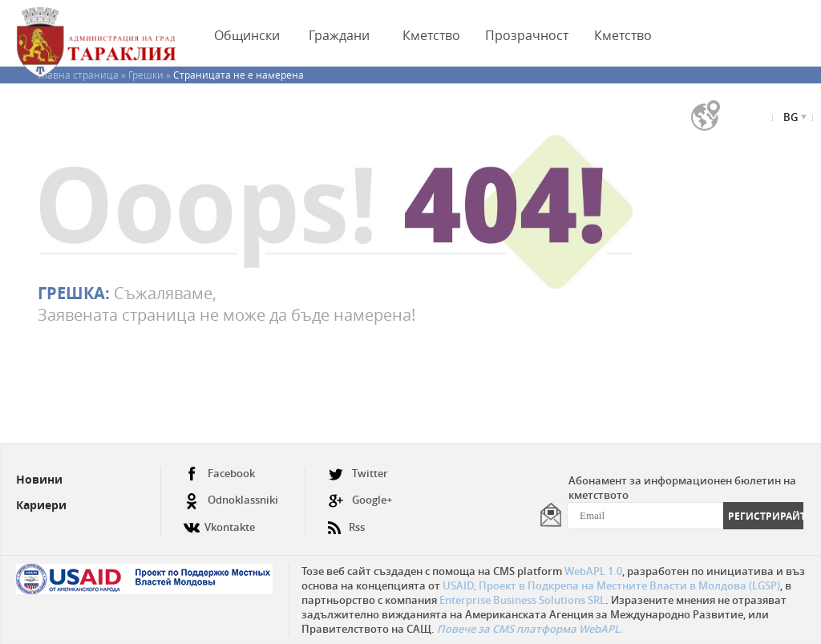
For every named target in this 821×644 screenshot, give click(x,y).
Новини (39, 479)
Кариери (41, 505)
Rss (346, 521)
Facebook (219, 474)
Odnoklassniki (231, 500)
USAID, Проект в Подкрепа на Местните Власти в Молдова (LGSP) (611, 585)
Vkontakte (219, 521)
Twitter (358, 474)
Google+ (360, 500)
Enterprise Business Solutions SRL (522, 600)
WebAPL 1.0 (593, 571)
